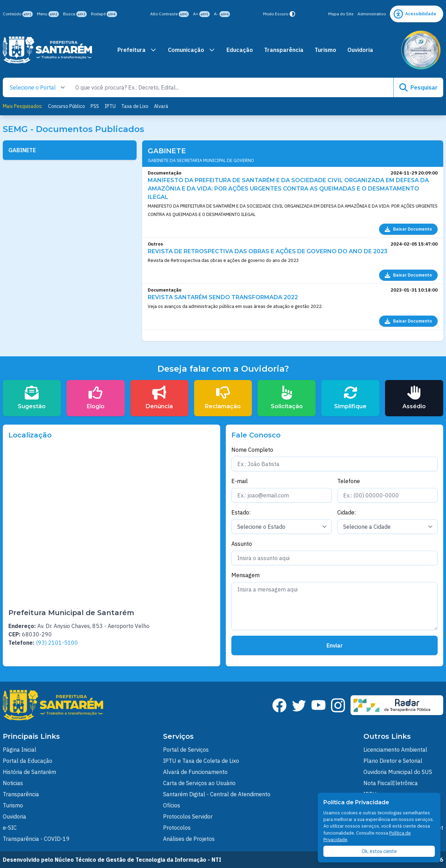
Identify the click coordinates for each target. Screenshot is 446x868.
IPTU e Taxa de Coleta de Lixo (201, 761)
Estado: (241, 512)
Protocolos (177, 828)
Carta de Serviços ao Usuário (199, 783)
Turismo (325, 50)
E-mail (240, 481)
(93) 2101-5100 (57, 643)
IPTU (110, 106)
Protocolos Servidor (188, 816)
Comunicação (192, 50)
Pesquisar (418, 87)
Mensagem (245, 575)
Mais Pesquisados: (23, 106)
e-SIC (10, 828)
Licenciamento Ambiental (395, 750)
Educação (240, 50)
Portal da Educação (28, 761)
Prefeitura (137, 50)
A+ (201, 14)
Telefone (349, 481)
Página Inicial (20, 750)
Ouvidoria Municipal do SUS (398, 772)
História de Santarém (29, 772)
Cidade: (347, 512)
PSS (95, 106)
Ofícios (172, 805)
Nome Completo (252, 450)
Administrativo (372, 14)
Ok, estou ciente (379, 851)
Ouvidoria (360, 50)
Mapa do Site (341, 14)
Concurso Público (67, 106)
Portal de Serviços (186, 750)
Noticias (13, 783)
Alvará (161, 106)
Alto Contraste (170, 14)
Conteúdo (18, 14)
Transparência (284, 50)
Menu (48, 14)
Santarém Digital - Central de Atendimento (217, 794)
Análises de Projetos (189, 839)
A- (222, 14)
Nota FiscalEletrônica (391, 783)
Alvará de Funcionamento (195, 772)
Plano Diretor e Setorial (393, 761)
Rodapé (104, 14)
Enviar (335, 645)
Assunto (242, 544)
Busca (75, 14)
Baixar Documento (408, 229)
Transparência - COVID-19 (36, 839)
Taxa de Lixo (135, 106)
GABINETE (22, 150)
